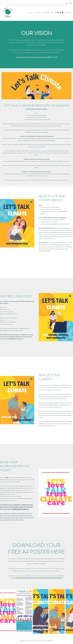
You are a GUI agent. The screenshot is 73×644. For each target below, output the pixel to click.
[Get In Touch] (68, 13)
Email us (23, 480)
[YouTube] (63, 13)
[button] (71, 3)
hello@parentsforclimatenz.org (16, 339)
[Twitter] (58, 13)
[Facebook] (56, 13)
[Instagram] (60, 13)
